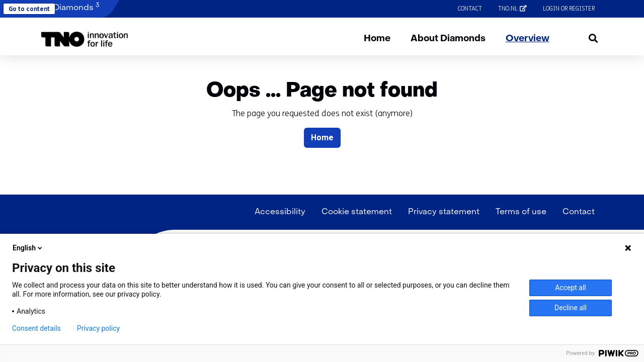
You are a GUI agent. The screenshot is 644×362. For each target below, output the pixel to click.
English (28, 248)
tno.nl (516, 9)
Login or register (569, 9)
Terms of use (521, 212)
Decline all (571, 308)
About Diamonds (448, 39)
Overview (528, 39)
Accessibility (280, 212)
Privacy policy (98, 328)
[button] (85, 39)
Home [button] (322, 138)
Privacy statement (444, 212)
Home (377, 39)
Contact (470, 9)
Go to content (29, 9)
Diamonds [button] (70, 7)
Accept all (571, 288)
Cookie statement (357, 212)
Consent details (36, 328)
